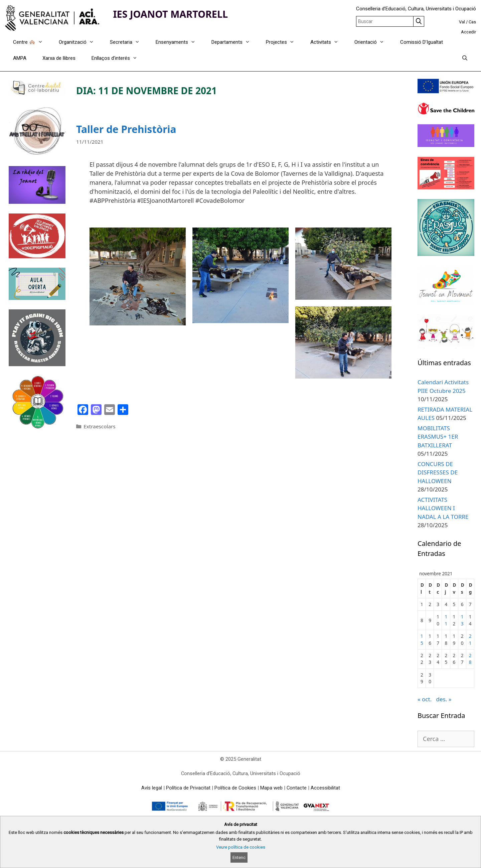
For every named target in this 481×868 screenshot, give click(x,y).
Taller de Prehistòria (126, 129)
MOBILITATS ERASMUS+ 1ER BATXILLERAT (438, 437)
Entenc (239, 857)
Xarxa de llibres (59, 58)
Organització (80, 42)
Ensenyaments (180, 42)
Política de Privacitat (188, 788)
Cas (472, 22)
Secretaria (129, 42)
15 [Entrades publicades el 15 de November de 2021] (422, 639)
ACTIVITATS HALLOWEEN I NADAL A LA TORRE (443, 508)
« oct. (425, 699)
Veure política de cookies (241, 847)
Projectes (284, 42)
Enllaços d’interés (118, 58)
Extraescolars (99, 426)
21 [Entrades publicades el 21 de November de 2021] (470, 639)
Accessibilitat (325, 788)
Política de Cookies (235, 788)
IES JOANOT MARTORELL (170, 14)
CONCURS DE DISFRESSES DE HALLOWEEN (438, 472)
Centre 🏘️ (32, 42)
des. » (444, 699)
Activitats (328, 42)
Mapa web (271, 788)
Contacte (297, 788)
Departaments (235, 42)
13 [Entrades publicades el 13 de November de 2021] (462, 620)
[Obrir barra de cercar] (465, 58)
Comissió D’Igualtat (422, 42)
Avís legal (152, 788)
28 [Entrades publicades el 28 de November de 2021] (470, 659)
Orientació (373, 42)
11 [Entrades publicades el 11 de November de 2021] (446, 620)
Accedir (468, 32)
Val (462, 22)
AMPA (20, 58)
